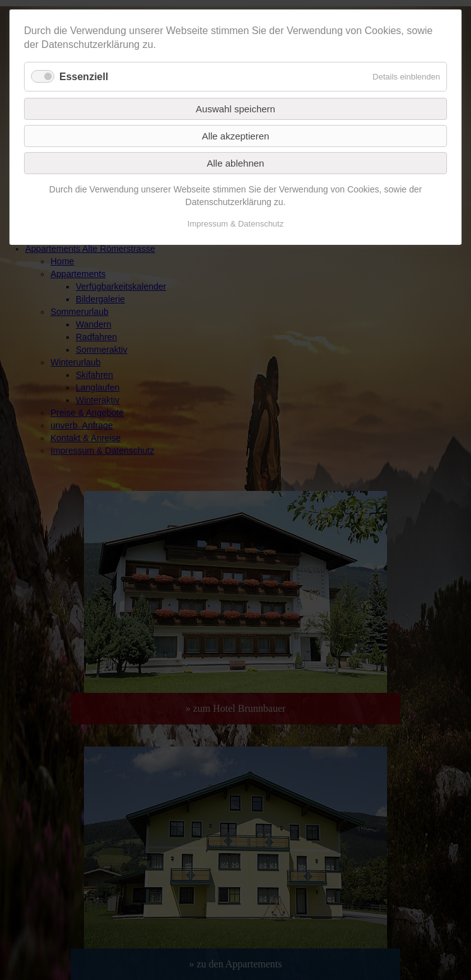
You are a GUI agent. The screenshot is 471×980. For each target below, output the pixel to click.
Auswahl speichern (235, 109)
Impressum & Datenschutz (235, 224)
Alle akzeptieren (236, 136)
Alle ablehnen (236, 163)
